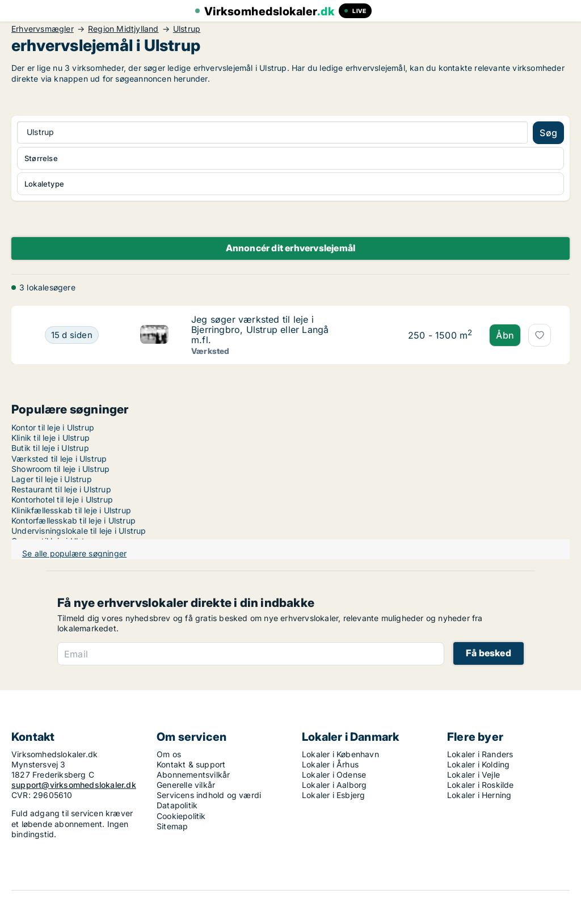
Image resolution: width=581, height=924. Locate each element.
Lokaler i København (340, 754)
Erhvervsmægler (43, 29)
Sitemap (172, 826)
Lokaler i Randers (480, 754)
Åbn (505, 335)
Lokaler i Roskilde (481, 785)
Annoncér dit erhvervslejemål (291, 248)
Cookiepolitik (181, 816)
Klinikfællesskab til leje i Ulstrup (71, 510)
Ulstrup (187, 29)
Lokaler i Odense (334, 775)
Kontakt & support (191, 764)
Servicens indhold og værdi (209, 795)
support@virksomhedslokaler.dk (74, 785)
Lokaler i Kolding (478, 764)
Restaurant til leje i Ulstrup (61, 489)
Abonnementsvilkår (193, 775)
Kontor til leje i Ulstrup (53, 427)
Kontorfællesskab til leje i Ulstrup (73, 520)
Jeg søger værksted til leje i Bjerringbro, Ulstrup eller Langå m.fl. (260, 330)
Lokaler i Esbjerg (333, 795)
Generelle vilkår (186, 785)
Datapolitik (177, 805)
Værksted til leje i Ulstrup (59, 459)
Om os (169, 754)
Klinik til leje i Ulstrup (50, 438)
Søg (548, 133)
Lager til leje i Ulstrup (52, 479)
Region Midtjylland (123, 29)
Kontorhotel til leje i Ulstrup (62, 499)
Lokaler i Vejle (473, 775)
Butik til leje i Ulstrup (50, 448)
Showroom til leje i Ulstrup (60, 469)
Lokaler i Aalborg (334, 785)
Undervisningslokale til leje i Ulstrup (79, 531)
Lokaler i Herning (479, 795)
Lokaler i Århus (330, 764)
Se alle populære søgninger (74, 553)
